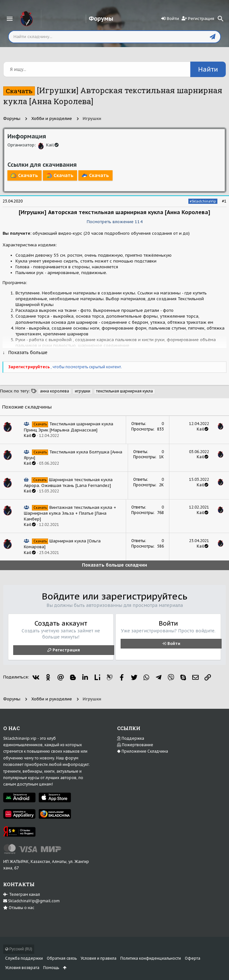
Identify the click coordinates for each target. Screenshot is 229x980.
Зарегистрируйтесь (30, 367)
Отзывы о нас (19, 908)
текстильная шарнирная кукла (124, 391)
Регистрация (66, 650)
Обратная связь (62, 958)
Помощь (51, 968)
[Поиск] (221, 19)
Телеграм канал (22, 894)
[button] (10, 19)
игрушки (83, 391)
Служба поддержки (24, 958)
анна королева (55, 391)
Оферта (193, 958)
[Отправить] (213, 37)
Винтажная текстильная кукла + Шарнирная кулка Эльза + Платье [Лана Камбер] (70, 513)
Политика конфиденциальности (151, 958)
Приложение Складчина (143, 751)
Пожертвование (135, 745)
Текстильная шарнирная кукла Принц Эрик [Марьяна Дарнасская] (69, 427)
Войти (174, 643)
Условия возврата (22, 968)
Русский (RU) (19, 949)
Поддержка (131, 738)
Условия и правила (99, 958)
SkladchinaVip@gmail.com (31, 901)
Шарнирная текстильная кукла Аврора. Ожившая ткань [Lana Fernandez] (68, 483)
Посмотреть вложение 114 (115, 222)
